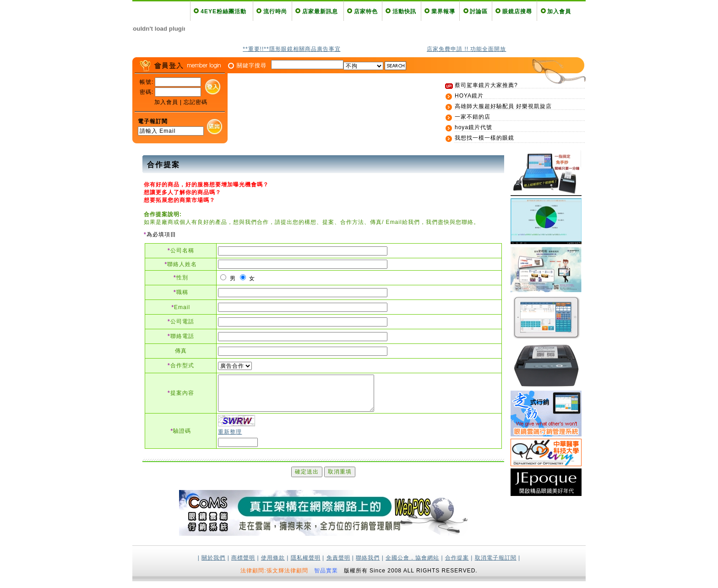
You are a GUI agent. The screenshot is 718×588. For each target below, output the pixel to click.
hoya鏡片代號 (473, 127)
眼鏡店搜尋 (517, 11)
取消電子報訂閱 (496, 565)
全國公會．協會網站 (412, 565)
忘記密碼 (196, 102)
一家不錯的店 (473, 117)
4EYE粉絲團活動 (223, 11)
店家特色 (366, 11)
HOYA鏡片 (469, 96)
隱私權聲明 (306, 565)
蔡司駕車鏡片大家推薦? (486, 85)
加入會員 (559, 11)
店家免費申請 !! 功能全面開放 (466, 49)
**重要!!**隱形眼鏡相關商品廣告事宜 (291, 49)
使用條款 (273, 565)
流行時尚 (275, 11)
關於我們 (213, 565)
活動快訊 (404, 11)
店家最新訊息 (320, 11)
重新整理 (230, 439)
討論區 (479, 11)
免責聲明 (338, 565)
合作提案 (457, 565)
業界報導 (443, 11)
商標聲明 (243, 565)
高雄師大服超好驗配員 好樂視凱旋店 (503, 106)
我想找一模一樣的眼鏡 (484, 138)
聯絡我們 (368, 565)
